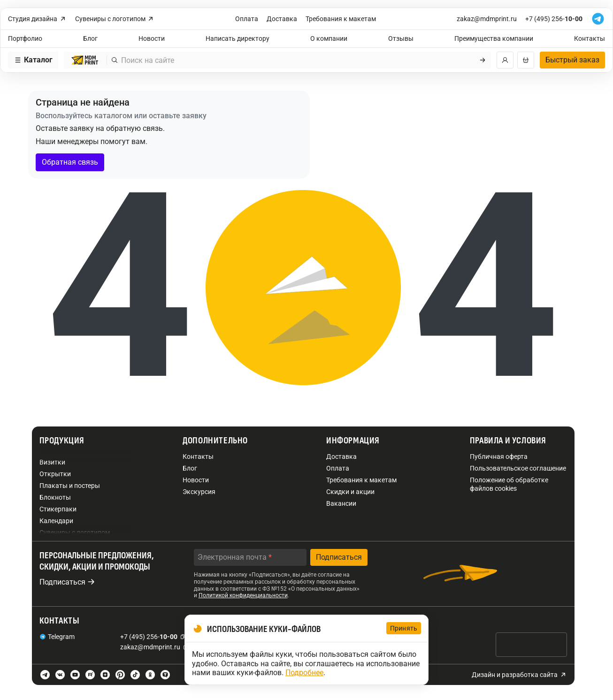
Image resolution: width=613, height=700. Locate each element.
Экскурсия (199, 492)
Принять (404, 628)
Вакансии (341, 503)
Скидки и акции (350, 492)
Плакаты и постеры (70, 486)
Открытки (55, 474)
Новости (152, 38)
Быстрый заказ (572, 60)
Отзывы (401, 38)
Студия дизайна (37, 19)
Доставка (282, 19)
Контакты (590, 38)
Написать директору (238, 38)
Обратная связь (70, 162)
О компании (329, 38)
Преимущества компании (494, 38)
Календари (56, 521)
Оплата (247, 19)
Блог (90, 38)
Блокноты (55, 497)
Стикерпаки (58, 509)
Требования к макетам (341, 19)
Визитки (52, 462)
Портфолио (25, 38)
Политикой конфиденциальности (243, 595)
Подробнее (304, 673)
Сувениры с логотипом (115, 19)
